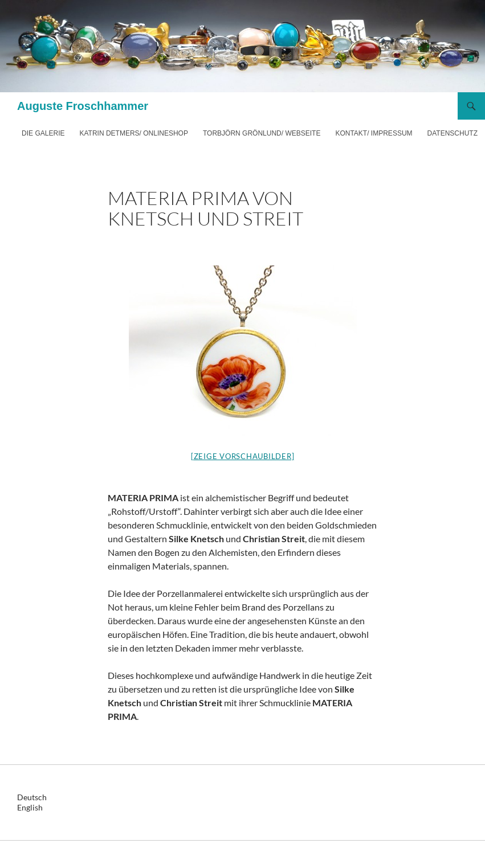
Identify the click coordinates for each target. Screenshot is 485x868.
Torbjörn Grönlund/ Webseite (262, 133)
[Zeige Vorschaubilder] (243, 456)
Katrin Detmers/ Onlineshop (133, 133)
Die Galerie (43, 133)
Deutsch (32, 797)
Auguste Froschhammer (83, 106)
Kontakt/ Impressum (374, 133)
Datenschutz (453, 133)
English (30, 807)
